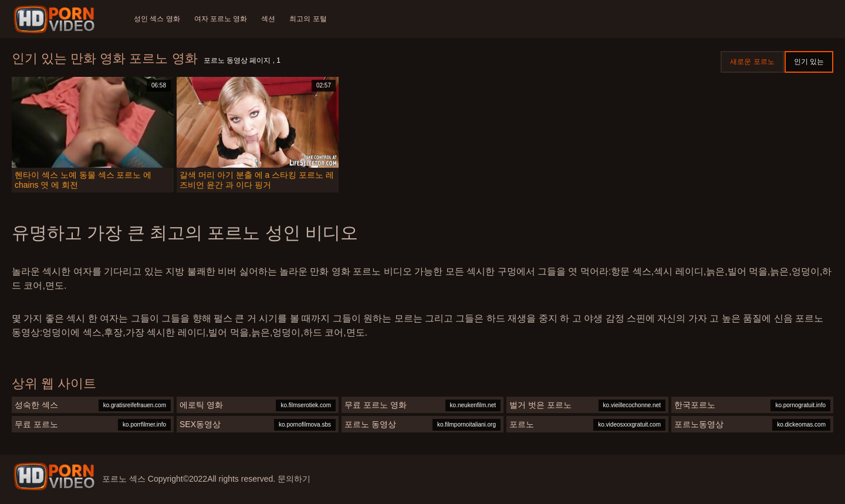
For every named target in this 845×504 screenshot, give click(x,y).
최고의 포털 (308, 19)
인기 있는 (809, 62)
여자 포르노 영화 (221, 19)
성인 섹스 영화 (157, 19)
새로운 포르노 (752, 62)
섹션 (268, 19)
